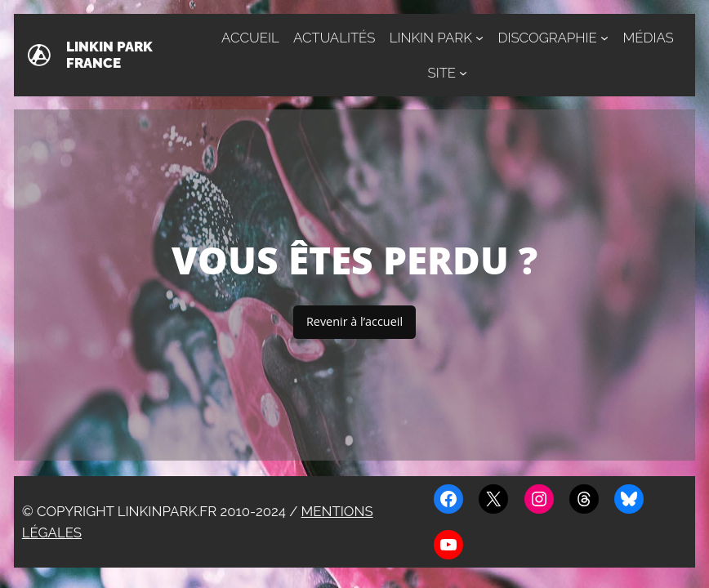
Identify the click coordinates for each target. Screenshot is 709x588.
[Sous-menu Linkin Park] (479, 38)
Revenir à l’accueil (354, 321)
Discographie (547, 38)
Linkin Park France (109, 54)
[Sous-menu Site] (463, 73)
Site (442, 73)
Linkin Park (431, 38)
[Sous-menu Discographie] (604, 38)
